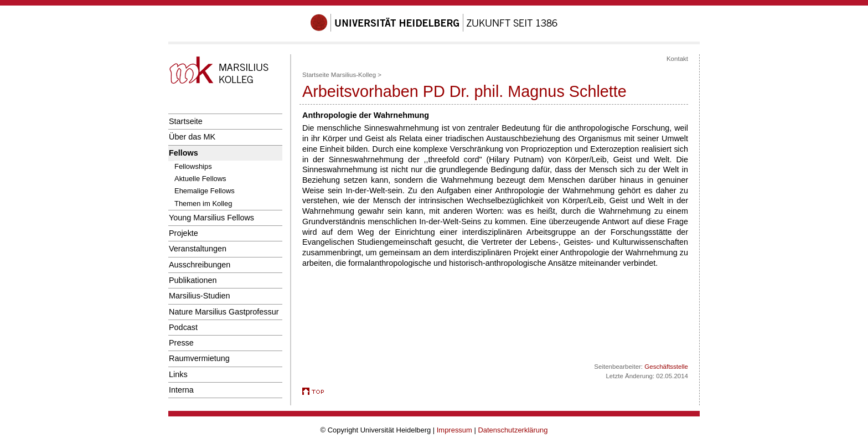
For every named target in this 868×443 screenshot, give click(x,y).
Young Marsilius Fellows (211, 218)
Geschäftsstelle (666, 367)
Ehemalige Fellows (205, 191)
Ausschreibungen (200, 265)
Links (178, 374)
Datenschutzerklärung (513, 430)
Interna (181, 390)
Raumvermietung (199, 358)
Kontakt (677, 59)
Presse (181, 343)
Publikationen (193, 280)
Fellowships (193, 166)
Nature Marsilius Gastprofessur (224, 312)
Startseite (186, 121)
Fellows (184, 153)
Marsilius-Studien (200, 296)
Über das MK (192, 137)
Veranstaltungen (198, 249)
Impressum (454, 430)
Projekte (184, 233)
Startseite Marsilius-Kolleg (339, 75)
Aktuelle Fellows (200, 179)
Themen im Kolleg (203, 204)
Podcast (183, 327)
